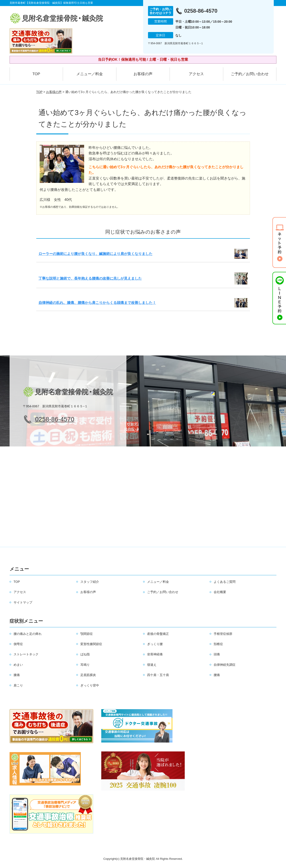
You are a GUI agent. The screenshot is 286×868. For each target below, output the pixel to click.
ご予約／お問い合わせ (250, 74)
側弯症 (18, 644)
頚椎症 (218, 644)
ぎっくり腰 (155, 644)
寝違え (152, 665)
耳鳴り (85, 665)
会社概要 (220, 592)
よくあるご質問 (225, 582)
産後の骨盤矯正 (158, 634)
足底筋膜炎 (88, 675)
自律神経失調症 (225, 665)
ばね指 (85, 654)
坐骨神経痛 (155, 654)
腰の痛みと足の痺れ (28, 634)
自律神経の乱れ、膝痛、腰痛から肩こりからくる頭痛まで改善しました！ (97, 303)
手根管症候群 (223, 634)
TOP (36, 74)
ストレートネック (26, 654)
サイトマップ (23, 602)
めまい (18, 665)
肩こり (18, 685)
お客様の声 (143, 74)
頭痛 (217, 654)
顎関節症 (87, 634)
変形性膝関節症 (91, 644)
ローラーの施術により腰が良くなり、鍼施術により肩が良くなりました (95, 254)
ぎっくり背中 (90, 685)
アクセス (196, 74)
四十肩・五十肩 (158, 675)
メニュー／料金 (90, 74)
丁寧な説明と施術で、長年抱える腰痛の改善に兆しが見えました (90, 278)
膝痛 (17, 675)
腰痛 (217, 675)
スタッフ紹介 (90, 582)
